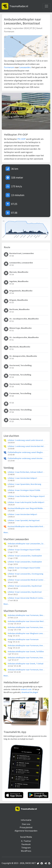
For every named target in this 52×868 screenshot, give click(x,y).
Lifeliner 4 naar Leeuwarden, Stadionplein (25, 556)
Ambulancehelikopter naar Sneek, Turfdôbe (26, 652)
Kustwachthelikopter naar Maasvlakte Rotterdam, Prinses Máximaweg (26, 526)
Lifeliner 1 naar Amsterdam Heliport (22, 478)
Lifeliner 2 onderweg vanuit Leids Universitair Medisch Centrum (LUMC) (26, 440)
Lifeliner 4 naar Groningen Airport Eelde (24, 490)
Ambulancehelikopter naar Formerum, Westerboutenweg (26, 615)
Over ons (26, 824)
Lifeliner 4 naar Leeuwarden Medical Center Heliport (26, 580)
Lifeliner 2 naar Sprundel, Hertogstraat (24, 520)
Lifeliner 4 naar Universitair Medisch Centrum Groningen (26, 598)
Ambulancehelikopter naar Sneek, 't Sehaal (26, 664)
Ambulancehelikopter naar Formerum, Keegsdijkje (26, 627)
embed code (26, 689)
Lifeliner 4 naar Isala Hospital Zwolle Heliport (26, 502)
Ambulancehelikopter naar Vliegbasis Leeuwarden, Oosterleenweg (26, 633)
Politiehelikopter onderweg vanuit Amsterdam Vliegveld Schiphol (26, 458)
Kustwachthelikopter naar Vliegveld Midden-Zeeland (26, 508)
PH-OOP (22, 139)
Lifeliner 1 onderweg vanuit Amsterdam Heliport (26, 446)
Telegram (26, 848)
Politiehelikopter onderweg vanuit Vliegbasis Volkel (26, 452)
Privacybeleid (26, 827)
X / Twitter (26, 841)
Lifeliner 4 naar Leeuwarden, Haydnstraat (25, 586)
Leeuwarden (25, 67)
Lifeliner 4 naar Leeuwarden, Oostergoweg (26, 574)
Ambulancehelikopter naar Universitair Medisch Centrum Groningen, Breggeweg (26, 621)
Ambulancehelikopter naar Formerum (23, 639)
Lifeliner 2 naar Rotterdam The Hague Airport (26, 496)
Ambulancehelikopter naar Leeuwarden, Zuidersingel (26, 544)
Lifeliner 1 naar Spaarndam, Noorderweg (24, 484)
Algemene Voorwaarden (26, 831)
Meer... (6, 533)
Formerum (9, 67)
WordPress (26, 851)
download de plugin (29, 692)
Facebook (26, 844)
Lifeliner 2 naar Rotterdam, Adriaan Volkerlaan (26, 472)
